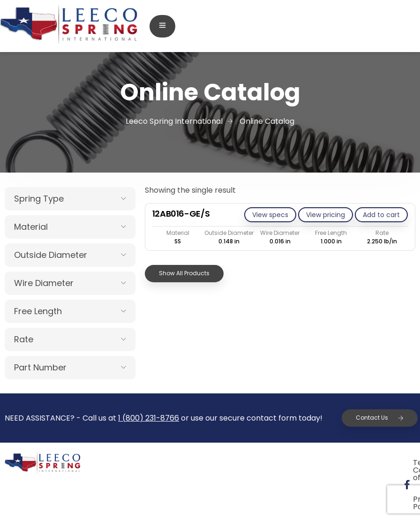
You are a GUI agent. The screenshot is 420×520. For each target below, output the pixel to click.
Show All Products (184, 273)
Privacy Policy (378, 463)
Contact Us (380, 418)
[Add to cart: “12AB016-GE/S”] (381, 215)
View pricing (326, 215)
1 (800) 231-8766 (149, 418)
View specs (270, 215)
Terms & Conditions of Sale (280, 463)
